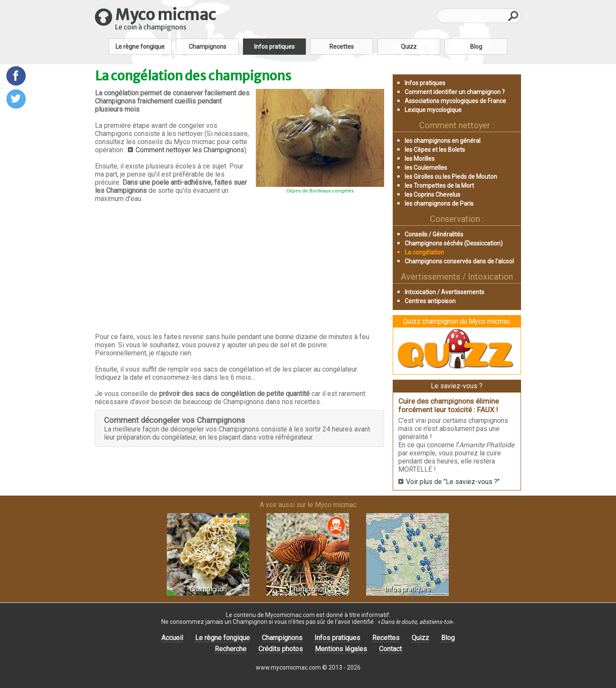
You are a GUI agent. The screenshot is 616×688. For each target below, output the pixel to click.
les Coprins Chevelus (432, 195)
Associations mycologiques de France (455, 101)
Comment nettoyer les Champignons (190, 150)
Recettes (342, 47)
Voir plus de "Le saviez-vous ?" (453, 482)
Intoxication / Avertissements (444, 292)
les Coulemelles (426, 168)
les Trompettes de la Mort (439, 186)
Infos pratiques (274, 47)
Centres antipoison (430, 301)
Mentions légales (341, 649)
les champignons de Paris (439, 204)
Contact (390, 649)
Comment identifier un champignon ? (455, 92)
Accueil (172, 638)
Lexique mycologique (433, 110)
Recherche (231, 649)
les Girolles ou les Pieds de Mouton (451, 177)
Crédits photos (281, 649)
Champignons (207, 47)
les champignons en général (443, 141)
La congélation (424, 252)
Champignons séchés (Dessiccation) (454, 243)
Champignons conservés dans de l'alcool (459, 261)
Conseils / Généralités (434, 234)
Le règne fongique (140, 47)
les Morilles (420, 159)
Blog (476, 47)
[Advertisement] (240, 268)
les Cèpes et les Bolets (435, 150)
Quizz (409, 47)
